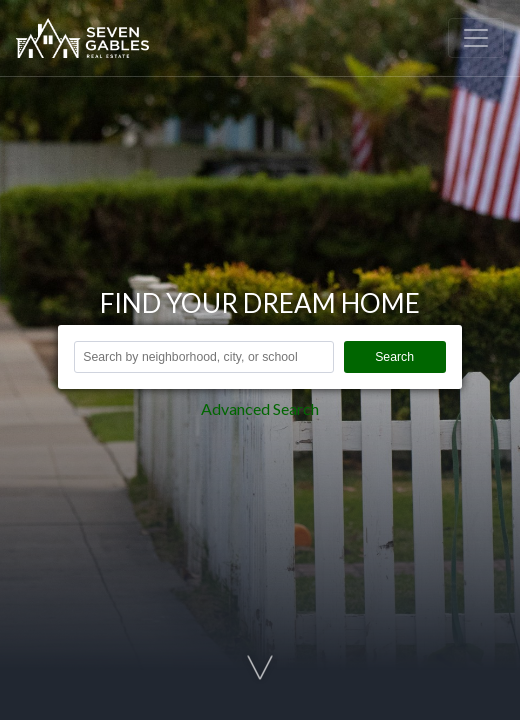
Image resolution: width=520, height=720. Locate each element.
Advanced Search (260, 408)
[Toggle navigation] (476, 38)
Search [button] (394, 357)
